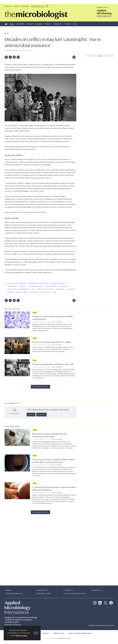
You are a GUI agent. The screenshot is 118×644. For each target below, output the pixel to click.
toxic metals (46, 292)
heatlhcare (63, 286)
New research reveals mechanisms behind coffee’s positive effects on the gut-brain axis (53, 461)
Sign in (31, 415)
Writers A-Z (97, 590)
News (7, 34)
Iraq (33, 289)
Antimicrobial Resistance (38, 283)
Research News (22, 292)
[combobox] (39, 6)
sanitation (34, 292)
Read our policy (21, 636)
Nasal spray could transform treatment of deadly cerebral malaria (53, 318)
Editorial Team (44, 594)
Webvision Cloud (65, 639)
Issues (9, 590)
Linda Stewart (13, 50)
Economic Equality (36, 286)
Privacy (46, 633)
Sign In (16, 6)
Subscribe (25, 6)
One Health (60, 289)
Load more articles (40, 387)
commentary (12, 286)
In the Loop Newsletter (75, 594)
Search (47, 6)
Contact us (42, 590)
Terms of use (59, 633)
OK (36, 633)
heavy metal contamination (18, 289)
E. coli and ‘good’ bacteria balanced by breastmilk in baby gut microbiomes (54, 488)
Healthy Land (52, 286)
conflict (23, 286)
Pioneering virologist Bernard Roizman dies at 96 (53, 364)
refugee (10, 292)
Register (8, 6)
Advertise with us (14, 594)
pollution (71, 289)
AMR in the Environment (17, 283)
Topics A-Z (69, 590)
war (55, 292)
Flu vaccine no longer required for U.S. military (52, 342)
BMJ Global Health (58, 283)
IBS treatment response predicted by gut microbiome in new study (50, 435)
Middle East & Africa (45, 289)
